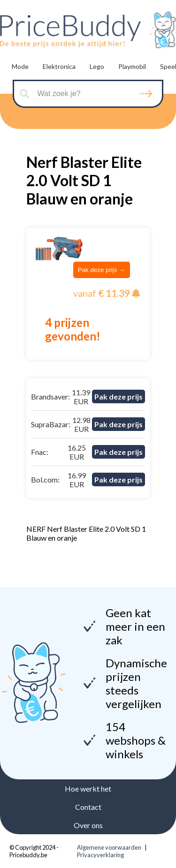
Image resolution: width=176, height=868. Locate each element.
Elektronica (59, 66)
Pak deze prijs (119, 396)
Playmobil (132, 66)
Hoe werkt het (88, 789)
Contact (88, 807)
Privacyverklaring (100, 855)
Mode (20, 66)
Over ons (88, 825)
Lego (97, 66)
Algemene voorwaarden (109, 847)
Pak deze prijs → (102, 270)
